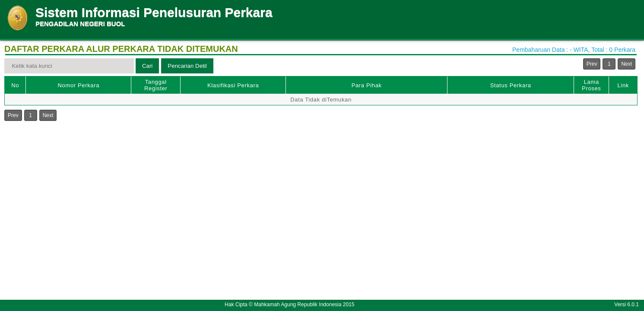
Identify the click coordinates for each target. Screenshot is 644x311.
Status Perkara (511, 85)
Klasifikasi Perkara (233, 85)
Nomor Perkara (79, 85)
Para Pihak (367, 85)
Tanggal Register (156, 85)
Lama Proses (591, 85)
